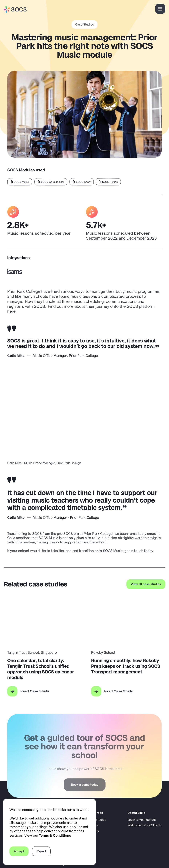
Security (93, 831)
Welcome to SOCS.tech (144, 825)
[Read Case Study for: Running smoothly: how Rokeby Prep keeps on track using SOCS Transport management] (127, 691)
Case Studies (84, 24)
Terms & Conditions (55, 835)
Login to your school (145, 820)
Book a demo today (85, 796)
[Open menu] (160, 9)
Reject (41, 851)
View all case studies (146, 584)
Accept (19, 851)
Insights (93, 825)
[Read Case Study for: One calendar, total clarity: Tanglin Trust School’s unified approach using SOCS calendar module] (43, 691)
